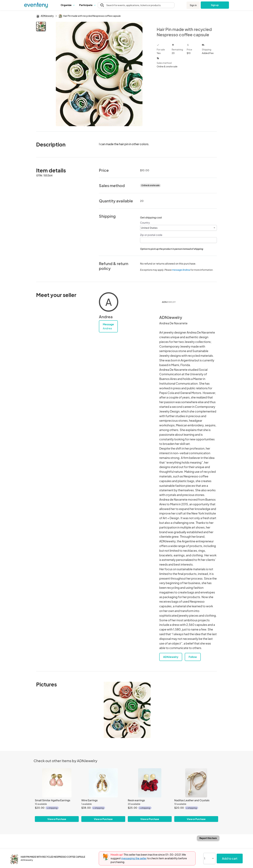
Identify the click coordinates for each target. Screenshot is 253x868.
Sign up (215, 5)
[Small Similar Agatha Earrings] (57, 783)
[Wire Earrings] (103, 783)
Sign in (193, 5)
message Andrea (181, 270)
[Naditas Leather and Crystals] (196, 783)
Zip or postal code (151, 235)
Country (145, 223)
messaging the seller (134, 858)
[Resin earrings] (150, 783)
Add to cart (230, 858)
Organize (68, 5)
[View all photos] (99, 74)
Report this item (208, 838)
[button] (68, 5)
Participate (87, 5)
